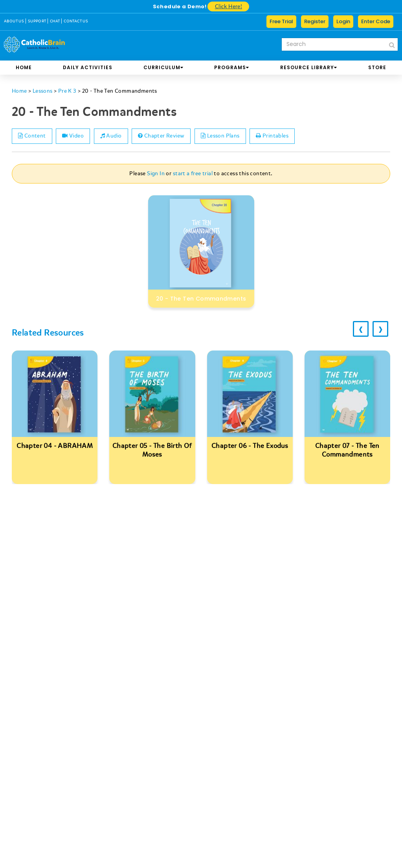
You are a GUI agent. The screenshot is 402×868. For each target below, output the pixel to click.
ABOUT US (14, 21)
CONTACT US (76, 21)
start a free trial (193, 173)
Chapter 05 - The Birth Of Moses (152, 450)
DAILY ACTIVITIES (88, 67)
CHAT (55, 21)
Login (343, 21)
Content (32, 136)
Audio (113, 136)
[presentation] (360, 329)
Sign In (156, 173)
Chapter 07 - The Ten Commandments (347, 450)
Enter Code (376, 21)
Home (24, 67)
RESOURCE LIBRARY (309, 67)
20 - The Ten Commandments (120, 91)
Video (74, 136)
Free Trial (281, 21)
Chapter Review (163, 136)
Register (315, 21)
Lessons (43, 91)
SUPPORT (37, 21)
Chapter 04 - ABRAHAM (55, 446)
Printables (276, 136)
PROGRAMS (232, 67)
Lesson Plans (223, 136)
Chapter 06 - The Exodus (250, 446)
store (377, 67)
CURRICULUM (163, 67)
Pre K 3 (67, 91)
